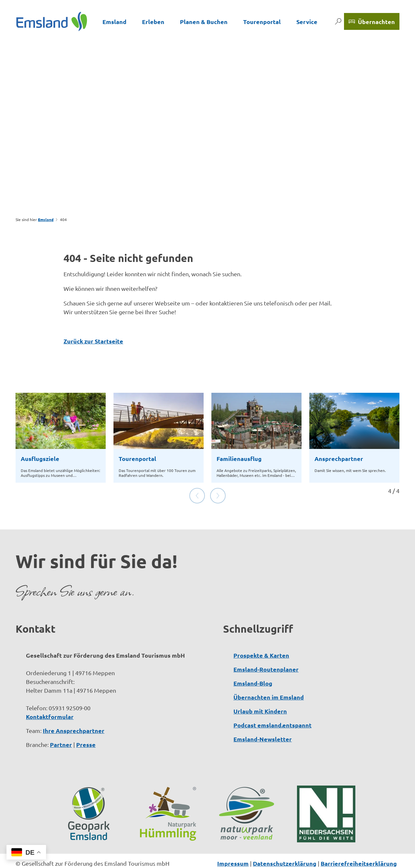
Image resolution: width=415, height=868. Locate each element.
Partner (61, 724)
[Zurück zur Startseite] (52, 21)
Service (307, 22)
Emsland (114, 22)
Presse (86, 724)
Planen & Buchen (204, 22)
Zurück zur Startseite (93, 341)
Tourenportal (262, 22)
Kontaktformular (50, 696)
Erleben (153, 22)
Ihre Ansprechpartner (74, 710)
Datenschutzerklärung (285, 843)
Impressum (233, 843)
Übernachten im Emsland (269, 676)
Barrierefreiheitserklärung (359, 843)
